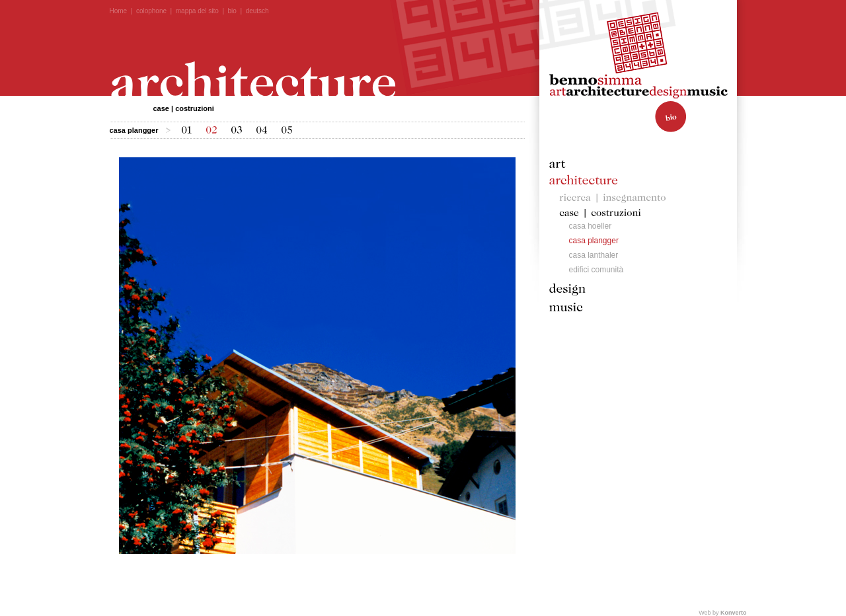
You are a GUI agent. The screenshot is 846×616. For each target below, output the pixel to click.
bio (232, 11)
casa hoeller (591, 226)
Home (119, 11)
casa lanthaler (594, 255)
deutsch (257, 11)
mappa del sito (197, 11)
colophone (151, 11)
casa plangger (594, 241)
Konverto (734, 613)
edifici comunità (596, 270)
